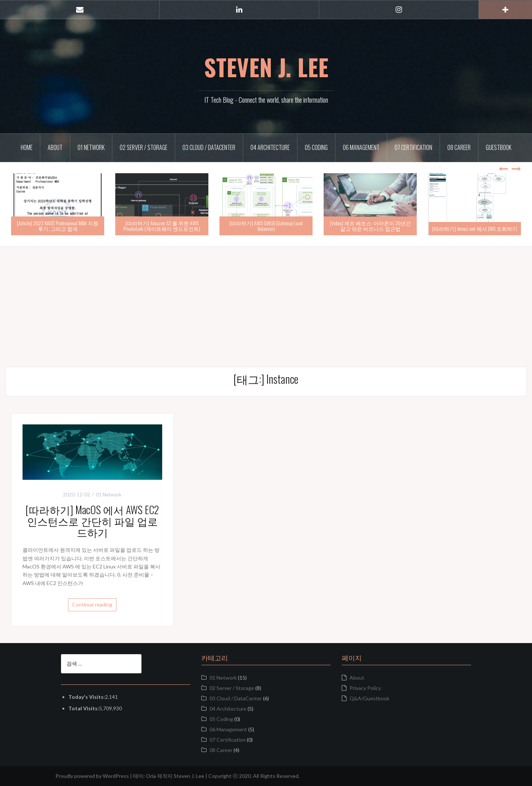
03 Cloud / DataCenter (209, 147)
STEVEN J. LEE (266, 67)
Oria (151, 776)
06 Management (361, 147)
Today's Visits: (87, 697)
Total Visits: (84, 708)
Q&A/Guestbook (369, 698)
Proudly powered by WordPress (92, 776)
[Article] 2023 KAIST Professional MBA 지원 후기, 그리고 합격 (58, 226)
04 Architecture (270, 147)
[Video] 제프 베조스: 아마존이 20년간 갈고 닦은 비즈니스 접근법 (370, 226)
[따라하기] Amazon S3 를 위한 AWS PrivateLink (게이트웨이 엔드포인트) (162, 226)
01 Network (91, 147)
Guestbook (499, 147)
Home (27, 147)
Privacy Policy (365, 688)
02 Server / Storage (144, 147)
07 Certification (413, 147)
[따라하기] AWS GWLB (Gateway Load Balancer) (266, 226)
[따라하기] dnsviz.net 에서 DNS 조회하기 (475, 228)
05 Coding (316, 147)
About (55, 147)
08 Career (459, 147)
